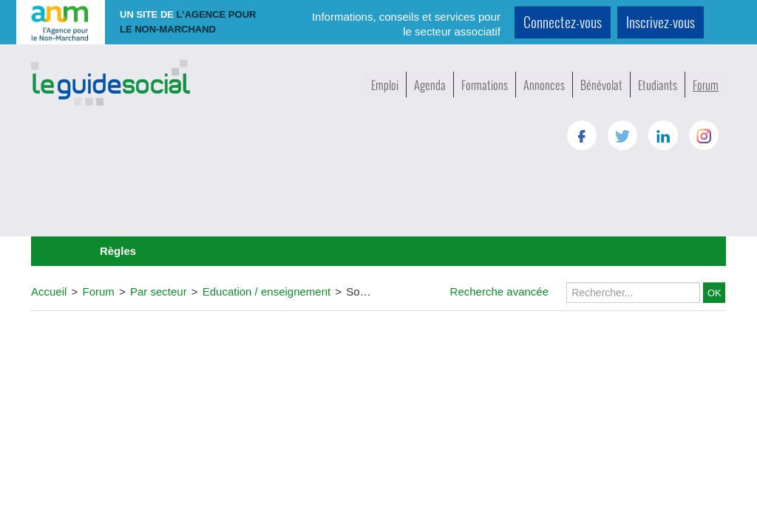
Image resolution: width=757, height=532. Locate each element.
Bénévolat (601, 85)
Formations (485, 85)
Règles (118, 251)
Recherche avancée (499, 291)
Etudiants (658, 85)
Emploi (385, 85)
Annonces (544, 85)
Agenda (430, 85)
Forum (706, 85)
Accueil (49, 291)
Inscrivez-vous (661, 22)
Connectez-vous (563, 22)
